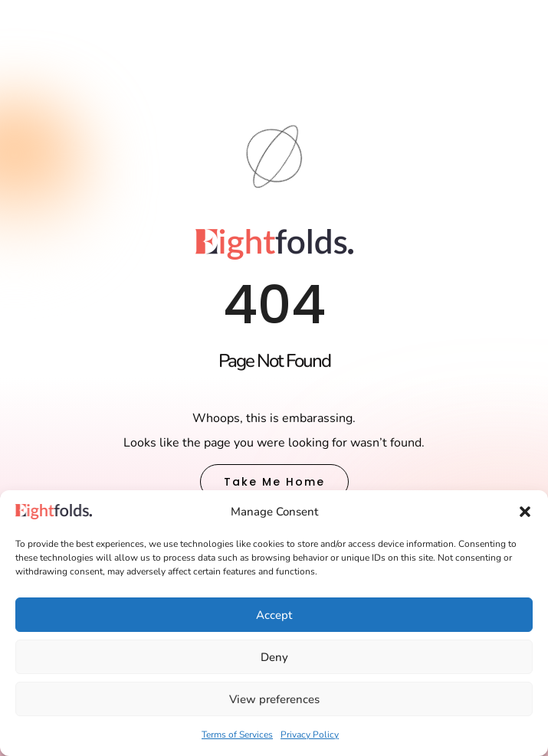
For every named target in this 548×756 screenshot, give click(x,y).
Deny (274, 657)
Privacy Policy (310, 735)
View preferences (274, 699)
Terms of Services (237, 735)
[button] (525, 512)
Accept (274, 615)
